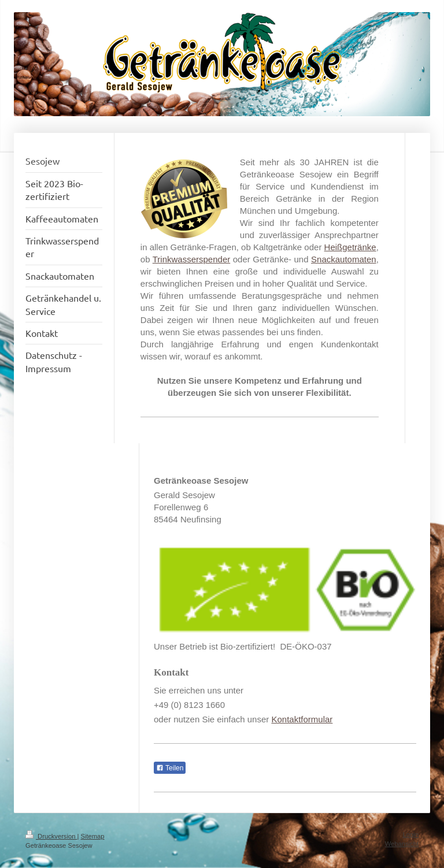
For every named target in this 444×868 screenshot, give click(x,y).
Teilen (170, 768)
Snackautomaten (344, 259)
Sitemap (93, 836)
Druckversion (51, 836)
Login (411, 834)
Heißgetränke (350, 247)
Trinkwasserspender (192, 259)
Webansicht (402, 844)
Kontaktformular (302, 719)
